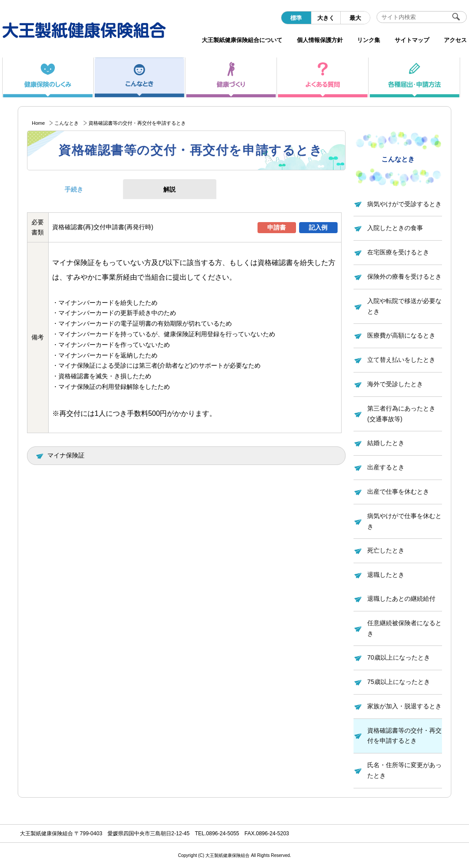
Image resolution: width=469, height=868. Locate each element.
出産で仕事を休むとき (398, 492)
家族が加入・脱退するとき (404, 706)
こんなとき (67, 123)
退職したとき (386, 575)
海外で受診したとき (395, 384)
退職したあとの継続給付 (401, 599)
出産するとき (386, 467)
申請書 (277, 227)
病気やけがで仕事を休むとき (404, 521)
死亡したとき (386, 550)
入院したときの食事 (395, 228)
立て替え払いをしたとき (401, 360)
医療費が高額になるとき (401, 335)
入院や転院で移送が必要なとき (404, 306)
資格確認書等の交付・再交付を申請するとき (404, 736)
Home (38, 123)
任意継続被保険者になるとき (404, 628)
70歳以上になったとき (399, 657)
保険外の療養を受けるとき (404, 277)
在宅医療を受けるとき (398, 252)
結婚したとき (386, 443)
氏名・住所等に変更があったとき (404, 770)
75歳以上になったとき (399, 682)
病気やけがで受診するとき (404, 204)
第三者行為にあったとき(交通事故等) (401, 414)
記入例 (318, 227)
